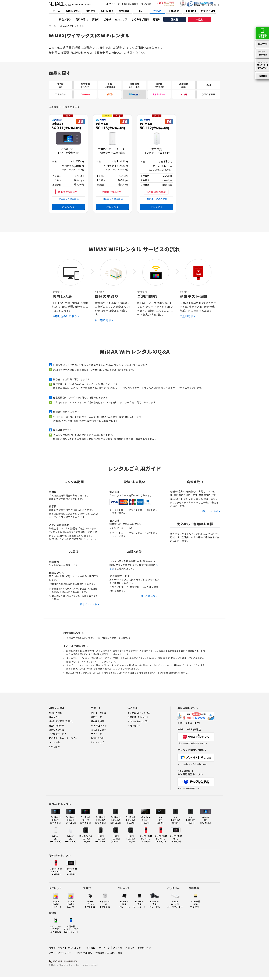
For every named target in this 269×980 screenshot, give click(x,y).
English (146, 4)
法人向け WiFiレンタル (139, 713)
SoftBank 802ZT (56, 820)
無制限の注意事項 (68, 192)
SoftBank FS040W (101, 820)
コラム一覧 (54, 742)
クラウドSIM (208, 11)
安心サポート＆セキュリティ (63, 738)
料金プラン (65, 19)
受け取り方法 (104, 320)
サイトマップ (97, 742)
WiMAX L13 (56, 838)
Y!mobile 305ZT (146, 820)
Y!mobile (124, 11)
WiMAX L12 (71, 838)
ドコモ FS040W (116, 838)
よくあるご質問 (140, 19)
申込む (200, 19)
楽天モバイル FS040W (86, 838)
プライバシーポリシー (60, 953)
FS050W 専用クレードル (124, 904)
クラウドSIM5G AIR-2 (146, 838)
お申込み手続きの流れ (139, 721)
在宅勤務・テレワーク (138, 717)
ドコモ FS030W (131, 838)
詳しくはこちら (89, 604)
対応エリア (121, 19)
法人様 (175, 19)
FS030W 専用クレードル (155, 904)
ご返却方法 (187, 316)
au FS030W (176, 820)
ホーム (57, 11)
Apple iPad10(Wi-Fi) (71, 904)
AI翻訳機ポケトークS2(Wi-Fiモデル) (71, 929)
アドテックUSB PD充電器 (105, 904)
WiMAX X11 (206, 820)
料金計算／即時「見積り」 (61, 721)
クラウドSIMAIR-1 (176, 838)
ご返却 (107, 19)
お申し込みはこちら (65, 316)
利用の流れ (82, 19)
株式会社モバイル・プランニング (65, 948)
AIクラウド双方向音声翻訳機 (56, 929)
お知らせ (130, 948)
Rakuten (174, 11)
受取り (96, 19)
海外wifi (90, 11)
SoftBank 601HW (86, 820)
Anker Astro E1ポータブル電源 (175, 904)
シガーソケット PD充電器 (90, 904)
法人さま (118, 948)
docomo (191, 11)
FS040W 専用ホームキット (139, 904)
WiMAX (157, 11)
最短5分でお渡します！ (189, 723)
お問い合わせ (130, 4)
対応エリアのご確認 (69, 199)
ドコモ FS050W (101, 838)
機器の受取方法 (57, 725)
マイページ (113, 4)
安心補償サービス (58, 734)
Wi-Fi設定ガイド (99, 725)
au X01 (160, 820)
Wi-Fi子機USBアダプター (196, 904)
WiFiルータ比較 (99, 713)
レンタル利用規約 (83, 953)
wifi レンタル (73, 11)
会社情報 (91, 948)
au (141, 11)
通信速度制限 (97, 721)
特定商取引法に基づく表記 (109, 953)
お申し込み (54, 746)
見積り (157, 19)
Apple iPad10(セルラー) (56, 904)
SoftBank (107, 11)
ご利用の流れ (55, 713)
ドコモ (184, 94)
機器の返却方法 (57, 730)
